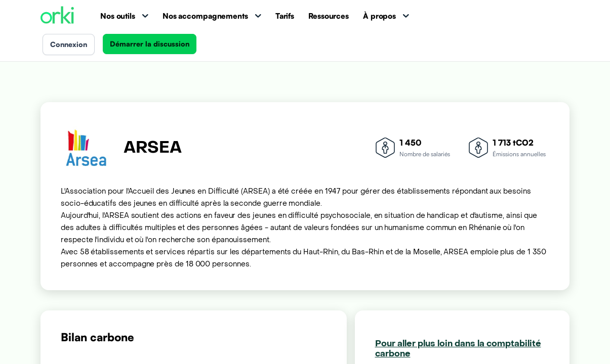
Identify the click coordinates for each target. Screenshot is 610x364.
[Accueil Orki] (57, 16)
